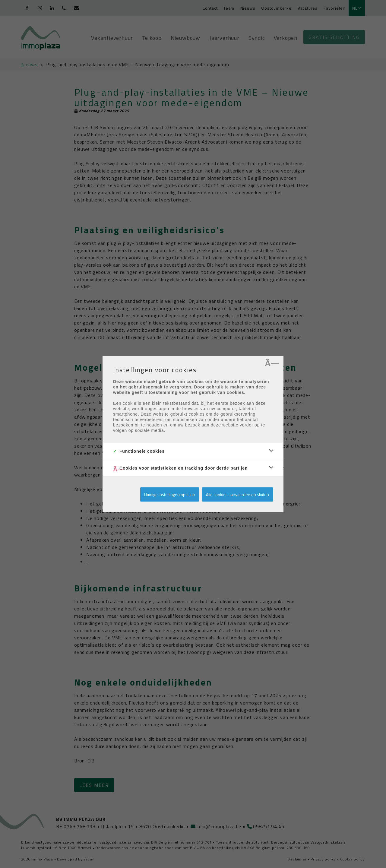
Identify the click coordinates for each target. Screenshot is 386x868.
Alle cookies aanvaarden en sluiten (237, 494)
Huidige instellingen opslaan (170, 494)
